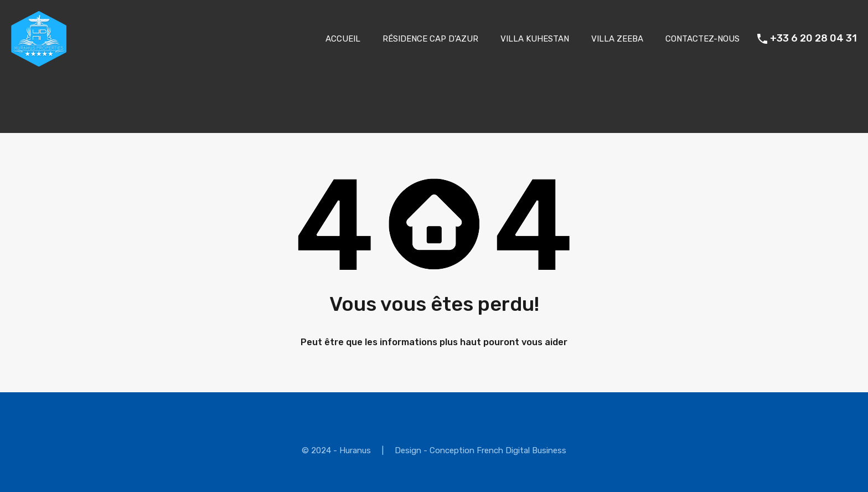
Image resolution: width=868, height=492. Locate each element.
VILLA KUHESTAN (535, 39)
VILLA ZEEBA (617, 39)
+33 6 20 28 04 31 (813, 39)
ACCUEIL (343, 39)
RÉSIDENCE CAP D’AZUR (430, 39)
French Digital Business (521, 450)
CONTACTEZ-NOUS (702, 39)
